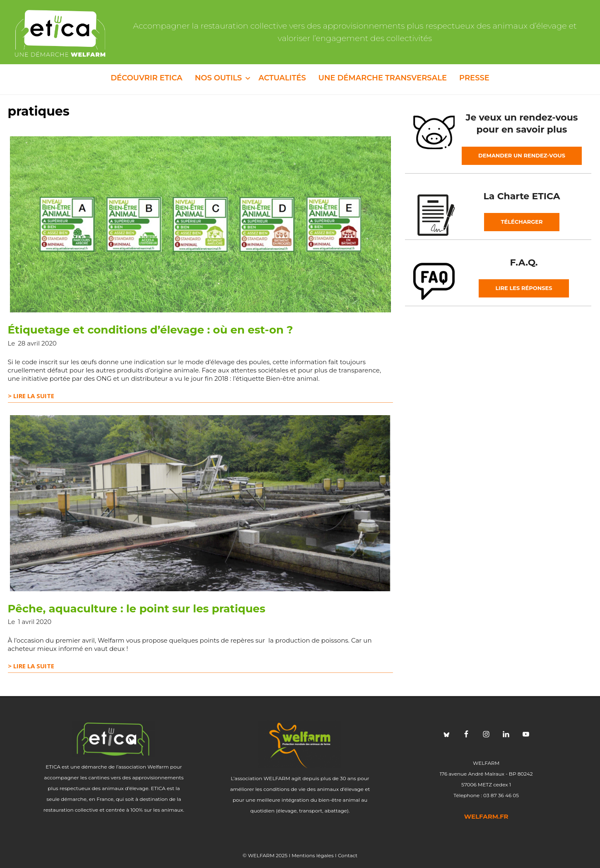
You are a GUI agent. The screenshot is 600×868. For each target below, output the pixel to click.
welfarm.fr (486, 816)
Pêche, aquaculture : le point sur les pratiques (137, 609)
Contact (348, 855)
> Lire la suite (31, 396)
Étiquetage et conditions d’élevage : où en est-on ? (151, 330)
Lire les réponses (524, 288)
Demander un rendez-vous (522, 155)
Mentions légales (313, 855)
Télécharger (522, 222)
